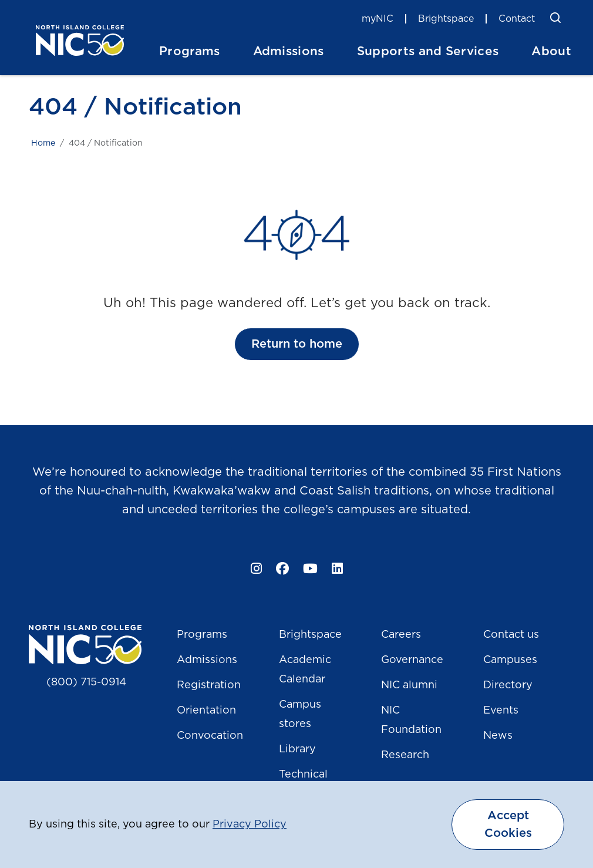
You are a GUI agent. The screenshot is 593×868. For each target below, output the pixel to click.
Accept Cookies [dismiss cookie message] (508, 825)
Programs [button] (190, 51)
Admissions (207, 660)
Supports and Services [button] (428, 51)
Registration (209, 685)
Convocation (210, 736)
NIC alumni (409, 685)
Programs (202, 635)
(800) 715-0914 (86, 682)
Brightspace (446, 19)
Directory (508, 685)
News (498, 736)
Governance (412, 660)
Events (501, 711)
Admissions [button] (289, 51)
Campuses (510, 660)
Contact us (511, 635)
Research (405, 755)
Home (43, 143)
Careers (401, 635)
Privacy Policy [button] (250, 825)
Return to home (297, 344)
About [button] (551, 51)
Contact (517, 19)
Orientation (206, 711)
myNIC (378, 19)
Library (297, 749)
